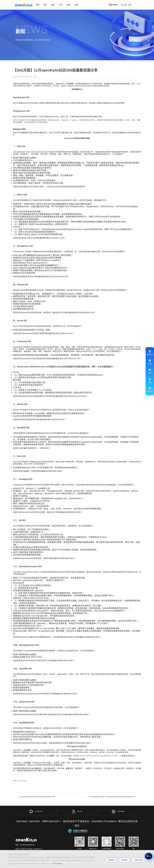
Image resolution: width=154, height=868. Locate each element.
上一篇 (37, 797)
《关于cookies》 (57, 864)
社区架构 (77, 811)
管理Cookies (139, 860)
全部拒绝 (124, 860)
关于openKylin (36, 811)
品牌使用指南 (118, 811)
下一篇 (112, 797)
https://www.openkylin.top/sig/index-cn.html (99, 756)
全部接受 (111, 860)
